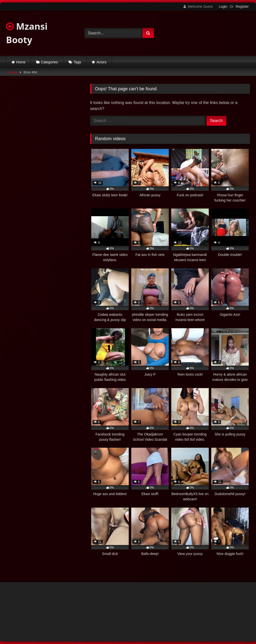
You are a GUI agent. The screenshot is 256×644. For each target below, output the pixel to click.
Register (242, 6)
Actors (101, 62)
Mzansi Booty (27, 33)
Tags (77, 62)
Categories (49, 62)
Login (223, 6)
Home (21, 62)
